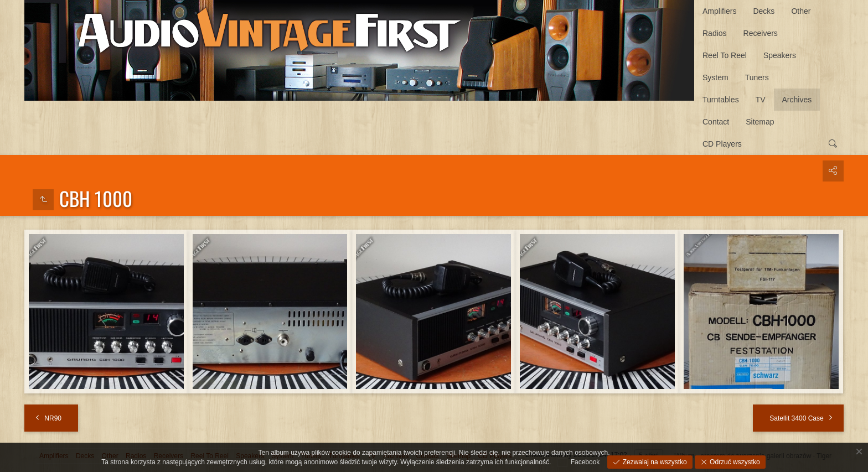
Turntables (721, 100)
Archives (797, 100)
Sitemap (760, 122)
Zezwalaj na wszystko (653, 462)
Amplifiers (719, 11)
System (715, 77)
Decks (764, 11)
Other (801, 11)
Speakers (780, 55)
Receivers (761, 33)
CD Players (722, 144)
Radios (715, 33)
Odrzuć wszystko (734, 462)
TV (761, 100)
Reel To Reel (725, 55)
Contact (716, 122)
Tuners (757, 77)
